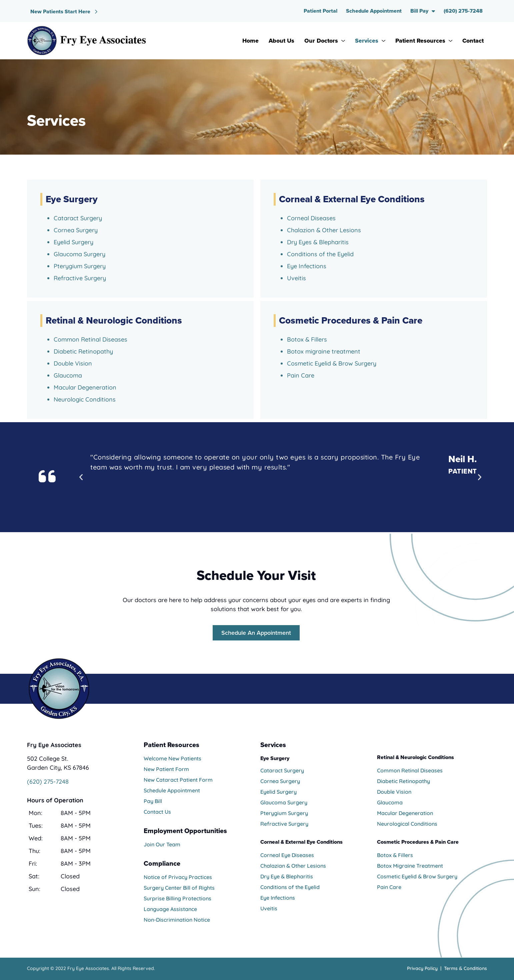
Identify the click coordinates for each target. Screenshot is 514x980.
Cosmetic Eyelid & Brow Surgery (417, 876)
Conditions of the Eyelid (320, 254)
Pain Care (389, 887)
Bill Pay (423, 11)
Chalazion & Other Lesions (324, 230)
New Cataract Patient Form (178, 780)
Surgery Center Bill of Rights (179, 888)
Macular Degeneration (405, 813)
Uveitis (296, 278)
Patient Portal (320, 11)
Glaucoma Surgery (79, 254)
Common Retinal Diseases (410, 770)
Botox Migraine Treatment (410, 866)
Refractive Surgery (80, 278)
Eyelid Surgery (73, 242)
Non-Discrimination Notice (177, 920)
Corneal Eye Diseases (287, 855)
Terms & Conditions (465, 968)
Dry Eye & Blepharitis (287, 876)
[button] (81, 477)
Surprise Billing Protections (177, 898)
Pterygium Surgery (80, 266)
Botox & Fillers (395, 855)
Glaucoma (390, 802)
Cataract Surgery (78, 218)
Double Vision (394, 792)
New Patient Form (166, 769)
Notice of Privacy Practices (178, 877)
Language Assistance (170, 909)
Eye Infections (307, 266)
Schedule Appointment (374, 11)
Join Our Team (162, 844)
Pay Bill (153, 801)
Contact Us (157, 812)
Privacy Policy (422, 968)
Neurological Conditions (407, 824)
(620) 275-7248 (463, 11)
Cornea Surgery (76, 230)
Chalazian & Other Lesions (293, 866)
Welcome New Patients (172, 758)
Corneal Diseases (311, 218)
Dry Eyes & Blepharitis (318, 242)
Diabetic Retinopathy (403, 781)
